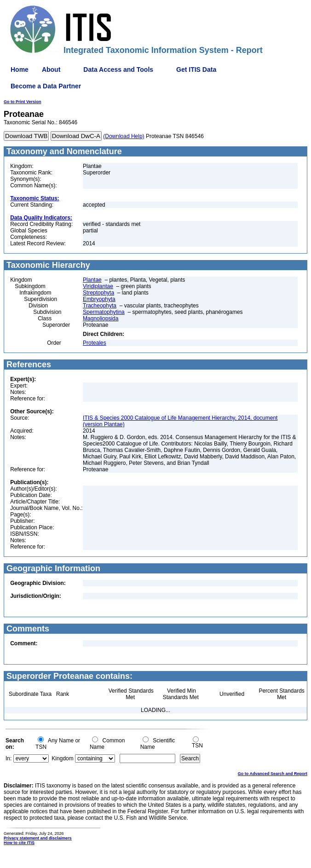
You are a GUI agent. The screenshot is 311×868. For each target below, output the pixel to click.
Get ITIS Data (196, 69)
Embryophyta (99, 299)
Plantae (92, 280)
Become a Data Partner (46, 86)
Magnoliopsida (101, 318)
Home (20, 69)
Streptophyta (98, 293)
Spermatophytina (104, 312)
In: (9, 758)
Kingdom (62, 758)
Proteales (95, 343)
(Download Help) (124, 136)
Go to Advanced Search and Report (273, 774)
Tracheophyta (100, 306)
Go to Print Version (23, 102)
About (51, 69)
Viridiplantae (98, 286)
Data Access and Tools (118, 69)
